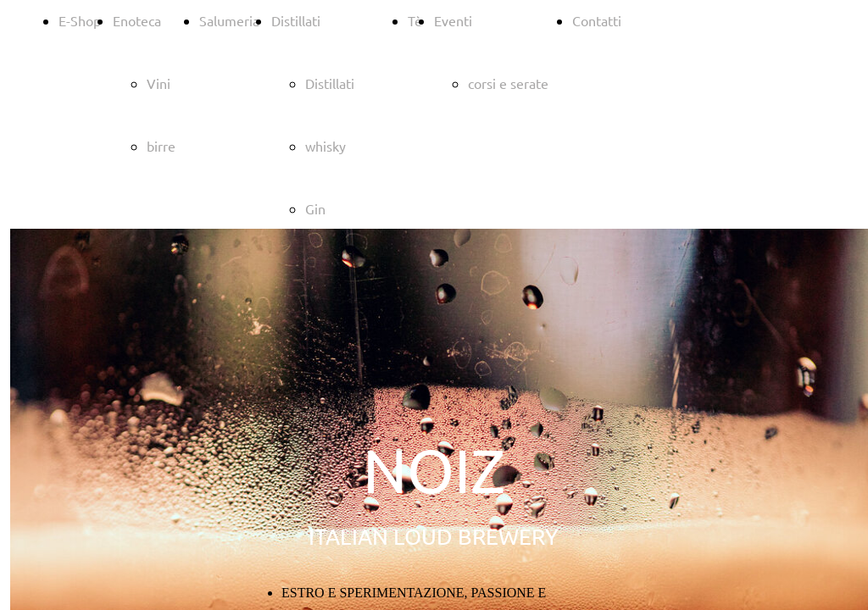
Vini (159, 83)
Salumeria (229, 20)
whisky (325, 146)
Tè (415, 20)
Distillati (296, 20)
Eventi (453, 20)
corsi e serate (508, 83)
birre (161, 146)
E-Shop (80, 20)
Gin (315, 208)
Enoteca (137, 20)
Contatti (597, 20)
